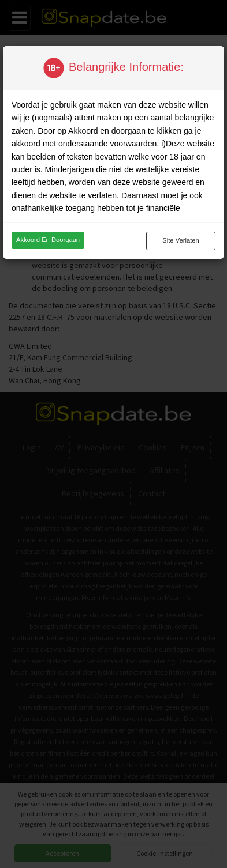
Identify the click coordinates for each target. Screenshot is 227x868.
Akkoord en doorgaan (48, 240)
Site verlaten (181, 240)
